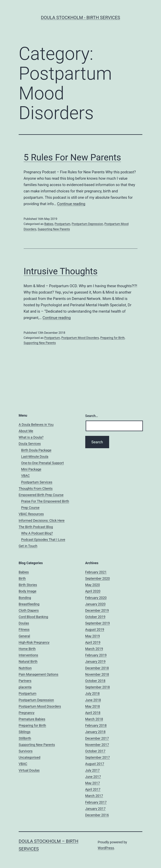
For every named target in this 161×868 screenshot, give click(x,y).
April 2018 (93, 713)
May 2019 (93, 636)
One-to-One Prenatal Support (42, 463)
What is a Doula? (31, 437)
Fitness (24, 629)
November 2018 (97, 674)
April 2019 (93, 642)
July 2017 (93, 770)
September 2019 (98, 623)
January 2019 (95, 661)
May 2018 (93, 706)
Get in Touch (28, 546)
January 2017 (95, 809)
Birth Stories (28, 585)
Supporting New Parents (54, 229)
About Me (26, 431)
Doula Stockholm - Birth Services (80, 18)
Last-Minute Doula (35, 457)
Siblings (25, 732)
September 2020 (98, 578)
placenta (25, 687)
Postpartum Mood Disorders (80, 338)
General (24, 636)
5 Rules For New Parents (72, 157)
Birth (22, 578)
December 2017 (97, 738)
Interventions (28, 655)
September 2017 (98, 757)
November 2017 (97, 745)
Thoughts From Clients (36, 489)
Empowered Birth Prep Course (41, 495)
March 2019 (94, 649)
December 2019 (97, 610)
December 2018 (97, 668)
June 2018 (93, 700)
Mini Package (31, 469)
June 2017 (93, 777)
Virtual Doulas (29, 770)
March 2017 (94, 796)
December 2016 (97, 815)
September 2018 (98, 687)
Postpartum (62, 224)
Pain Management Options (39, 674)
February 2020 (96, 598)
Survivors (26, 751)
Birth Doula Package (36, 450)
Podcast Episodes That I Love (43, 540)
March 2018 (94, 719)
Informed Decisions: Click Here (42, 520)
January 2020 (95, 604)
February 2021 (96, 572)
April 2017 (93, 789)
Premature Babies (32, 719)
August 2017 (95, 764)
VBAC (25, 476)
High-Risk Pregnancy (34, 642)
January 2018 (95, 732)
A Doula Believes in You (36, 425)
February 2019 (96, 655)
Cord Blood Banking (33, 617)
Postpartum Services (37, 482)
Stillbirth (25, 738)
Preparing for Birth (112, 338)
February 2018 (96, 725)
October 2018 (95, 681)
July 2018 (93, 693)
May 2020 (93, 585)
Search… (92, 416)
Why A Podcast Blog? (37, 533)
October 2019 (95, 617)
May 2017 (93, 783)
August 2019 (95, 629)
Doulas (24, 623)
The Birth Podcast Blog (36, 527)
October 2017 (95, 751)
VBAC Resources (31, 514)
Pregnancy (27, 713)
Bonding (25, 598)
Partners (25, 681)
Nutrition (25, 668)
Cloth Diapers (29, 610)
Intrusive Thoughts (61, 271)
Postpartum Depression (87, 224)
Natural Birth (28, 661)
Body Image (28, 591)
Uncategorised (29, 757)
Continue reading (71, 204)
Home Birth (27, 649)
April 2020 (93, 591)
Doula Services (30, 444)
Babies (49, 224)
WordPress (106, 848)
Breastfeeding (29, 604)
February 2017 (96, 802)
